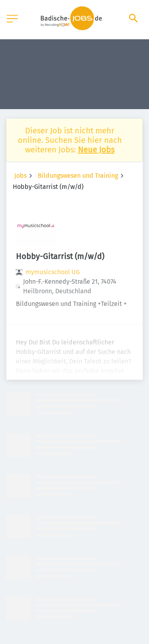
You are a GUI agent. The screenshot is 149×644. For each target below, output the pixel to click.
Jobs (20, 176)
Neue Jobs (96, 150)
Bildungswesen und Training (78, 176)
